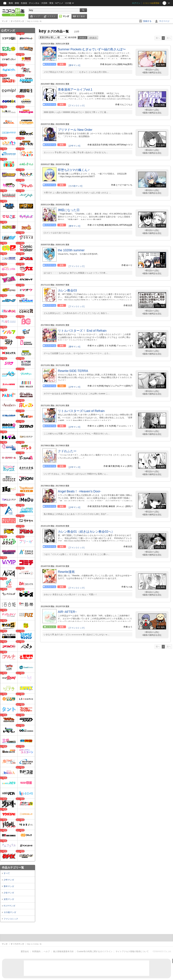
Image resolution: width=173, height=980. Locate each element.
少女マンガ (9, 893)
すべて (7, 873)
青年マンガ (9, 886)
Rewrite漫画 (66, 572)
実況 (51, 3)
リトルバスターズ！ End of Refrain (82, 331)
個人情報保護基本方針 (63, 951)
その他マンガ (10, 912)
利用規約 (36, 951)
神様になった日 (69, 210)
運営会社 (25, 951)
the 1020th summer (71, 250)
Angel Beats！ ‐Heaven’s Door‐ (80, 491)
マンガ (66, 16)
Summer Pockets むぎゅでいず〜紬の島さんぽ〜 (92, 49)
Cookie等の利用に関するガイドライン (95, 951)
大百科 (44, 3)
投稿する (147, 21)
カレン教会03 (67, 290)
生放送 (24, 3)
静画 (17, 3)
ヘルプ (47, 951)
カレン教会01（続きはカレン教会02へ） (86, 532)
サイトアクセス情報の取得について (132, 951)
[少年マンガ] (75, 146)
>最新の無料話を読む (152, 73)
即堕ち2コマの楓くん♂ (74, 170)
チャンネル (34, 3)
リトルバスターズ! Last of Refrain (81, 411)
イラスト (51, 16)
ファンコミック (11, 919)
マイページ (164, 21)
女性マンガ (9, 899)
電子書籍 (81, 16)
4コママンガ (9, 906)
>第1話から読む (152, 70)
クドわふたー (67, 451)
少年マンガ (9, 880)
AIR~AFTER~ (67, 612)
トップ (37, 16)
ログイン (136, 3)
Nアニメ (59, 3)
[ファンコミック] (77, 106)
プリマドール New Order (75, 130)
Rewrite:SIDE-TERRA (73, 371)
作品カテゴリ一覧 (13, 868)
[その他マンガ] (76, 186)
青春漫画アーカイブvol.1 (75, 90)
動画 (11, 3)
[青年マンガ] (75, 65)
